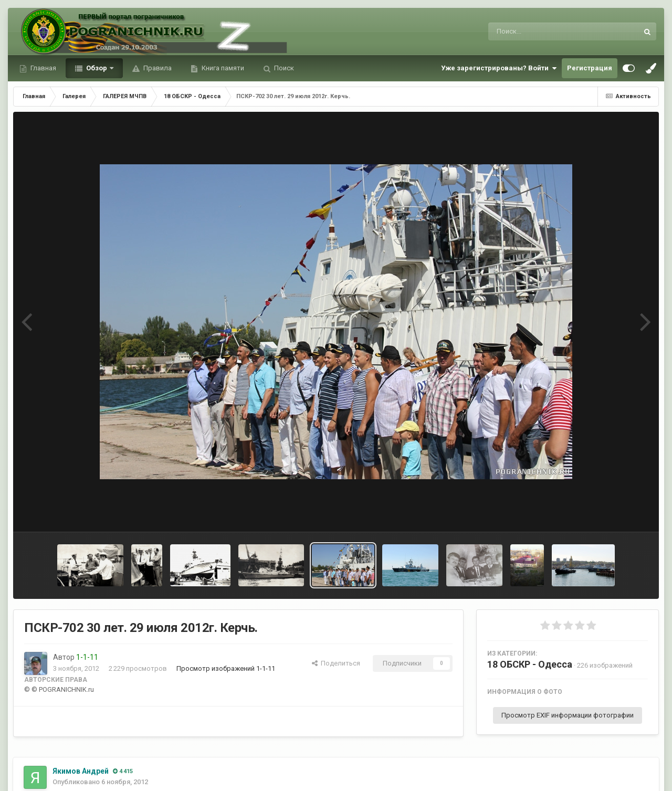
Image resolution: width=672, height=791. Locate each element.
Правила (157, 68)
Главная (43, 68)
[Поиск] (544, 31)
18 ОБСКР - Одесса (530, 664)
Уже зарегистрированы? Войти (499, 68)
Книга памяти (222, 68)
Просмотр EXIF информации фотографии (568, 715)
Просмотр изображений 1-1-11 (226, 668)
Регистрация (590, 68)
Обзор (97, 68)
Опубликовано (100, 782)
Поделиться (336, 663)
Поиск (283, 68)
